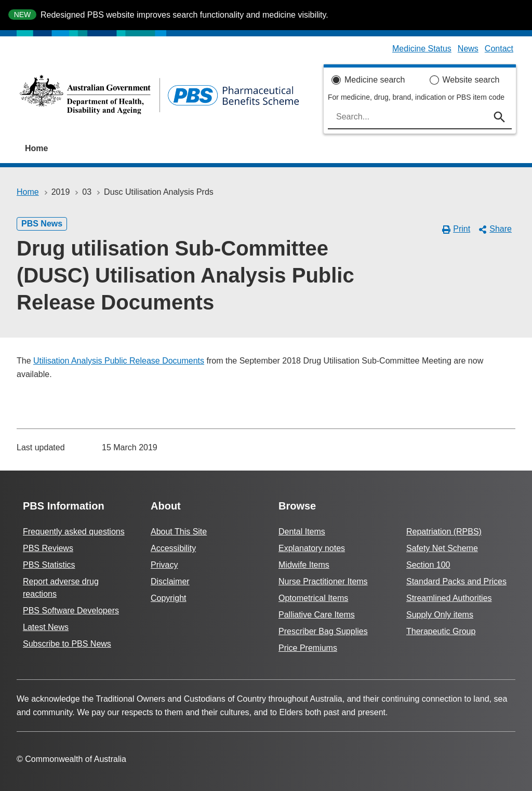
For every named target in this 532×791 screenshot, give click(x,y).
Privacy (164, 565)
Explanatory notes (312, 548)
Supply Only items (440, 615)
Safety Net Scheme (442, 548)
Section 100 (428, 565)
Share (495, 229)
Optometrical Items (313, 598)
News (468, 49)
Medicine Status (422, 49)
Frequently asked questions (74, 532)
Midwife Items (304, 565)
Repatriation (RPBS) (444, 532)
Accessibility (173, 548)
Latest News (46, 627)
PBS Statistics (49, 565)
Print (456, 229)
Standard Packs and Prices (456, 581)
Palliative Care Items (317, 615)
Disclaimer (170, 581)
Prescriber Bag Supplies (323, 631)
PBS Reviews (48, 548)
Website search (471, 80)
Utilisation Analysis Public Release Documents (119, 361)
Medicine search (375, 80)
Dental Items (302, 532)
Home (36, 148)
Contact (499, 49)
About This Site (179, 532)
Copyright (168, 598)
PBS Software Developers (71, 611)
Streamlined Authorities (449, 598)
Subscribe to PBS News (67, 644)
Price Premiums (308, 648)
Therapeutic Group (441, 631)
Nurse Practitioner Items (323, 581)
